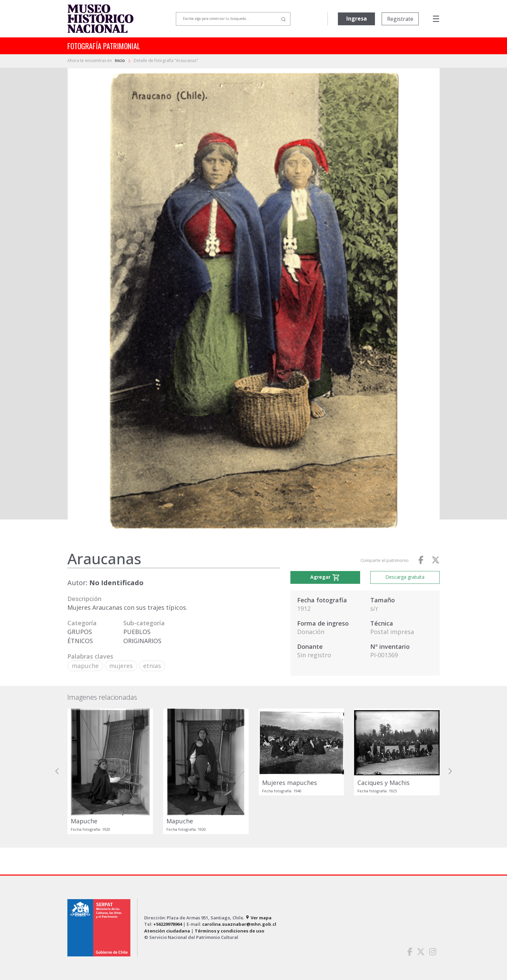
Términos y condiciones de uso (230, 931)
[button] (57, 771)
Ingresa (357, 19)
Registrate (400, 19)
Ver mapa (258, 918)
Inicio (120, 60)
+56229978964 (168, 924)
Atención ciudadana (167, 931)
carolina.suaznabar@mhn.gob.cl (239, 924)
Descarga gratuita (405, 577)
